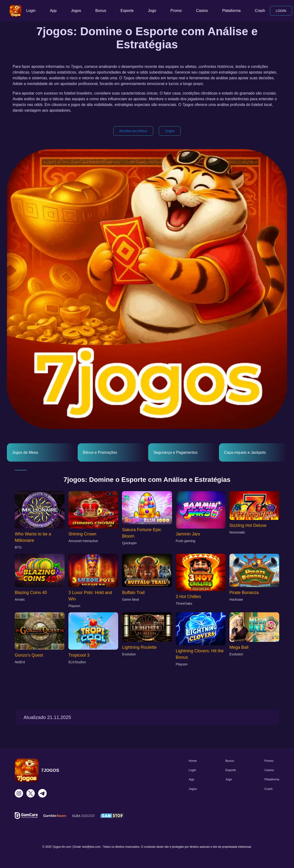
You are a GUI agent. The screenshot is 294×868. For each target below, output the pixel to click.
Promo (176, 11)
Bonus (101, 11)
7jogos (170, 131)
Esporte (127, 11)
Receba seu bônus (133, 131)
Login (31, 11)
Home (193, 761)
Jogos (76, 11)
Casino (202, 11)
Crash (260, 11)
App (53, 11)
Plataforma (231, 11)
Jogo (152, 11)
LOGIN (281, 11)
